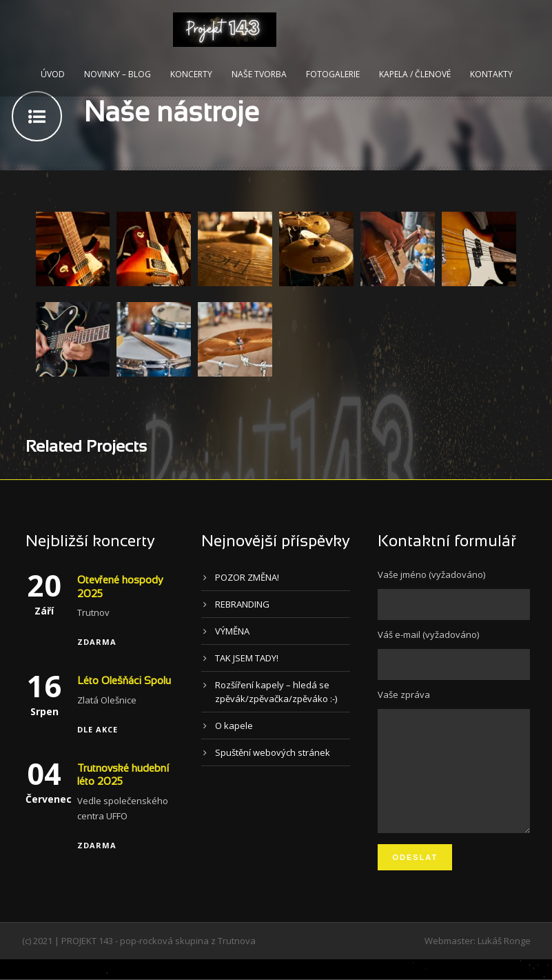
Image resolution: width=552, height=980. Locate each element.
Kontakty (491, 74)
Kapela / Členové (415, 74)
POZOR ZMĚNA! (247, 577)
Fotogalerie (333, 74)
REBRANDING (242, 604)
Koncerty (191, 74)
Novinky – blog (117, 74)
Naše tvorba (259, 74)
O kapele (234, 726)
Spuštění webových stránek (273, 752)
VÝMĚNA (232, 631)
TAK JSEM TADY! (247, 658)
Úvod (53, 74)
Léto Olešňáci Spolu (124, 681)
